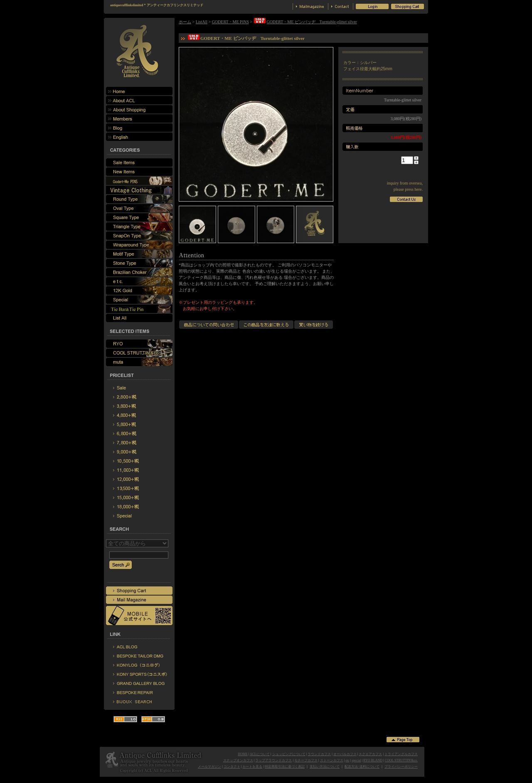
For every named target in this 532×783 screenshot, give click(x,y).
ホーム (185, 22)
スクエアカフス (370, 754)
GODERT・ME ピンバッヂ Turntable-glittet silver (305, 22)
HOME (243, 754)
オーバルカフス (345, 754)
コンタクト (232, 767)
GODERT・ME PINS (230, 22)
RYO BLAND (373, 760)
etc (347, 760)
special (356, 760)
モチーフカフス (306, 760)
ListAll (202, 22)
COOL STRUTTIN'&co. (401, 760)
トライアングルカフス (401, 754)
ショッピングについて (289, 754)
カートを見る (252, 767)
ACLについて (260, 754)
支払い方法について (325, 767)
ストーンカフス (332, 760)
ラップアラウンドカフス (273, 760)
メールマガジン (209, 767)
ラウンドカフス (319, 754)
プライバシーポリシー (401, 767)
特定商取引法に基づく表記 (285, 767)
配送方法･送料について (362, 767)
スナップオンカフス (238, 760)
